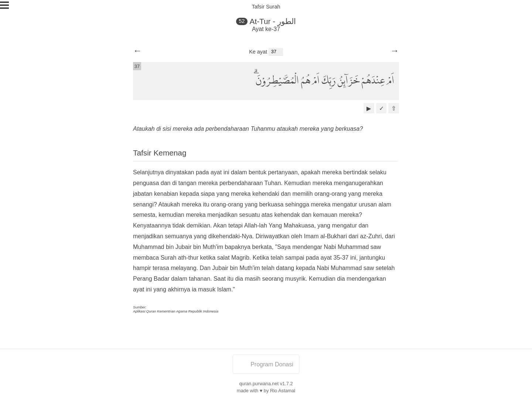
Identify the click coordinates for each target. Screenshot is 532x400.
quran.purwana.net (259, 384)
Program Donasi (266, 364)
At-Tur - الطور (273, 21)
